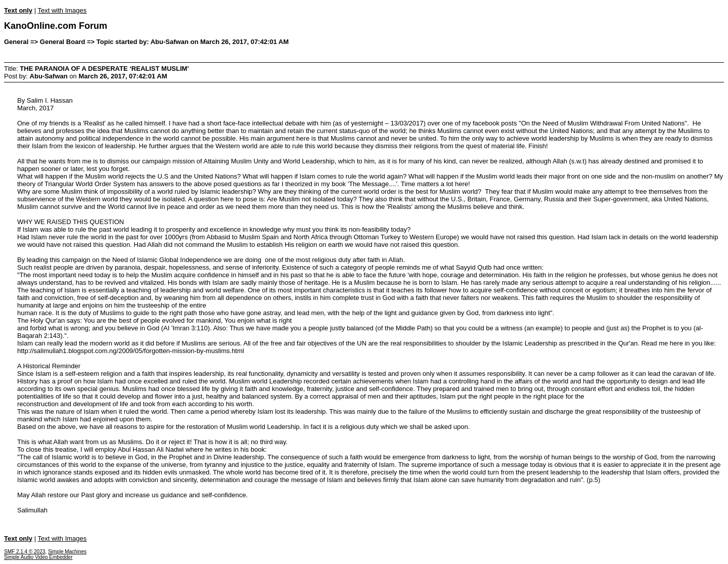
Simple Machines (67, 552)
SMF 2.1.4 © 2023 (25, 552)
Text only (18, 10)
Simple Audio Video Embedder (38, 557)
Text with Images (62, 10)
